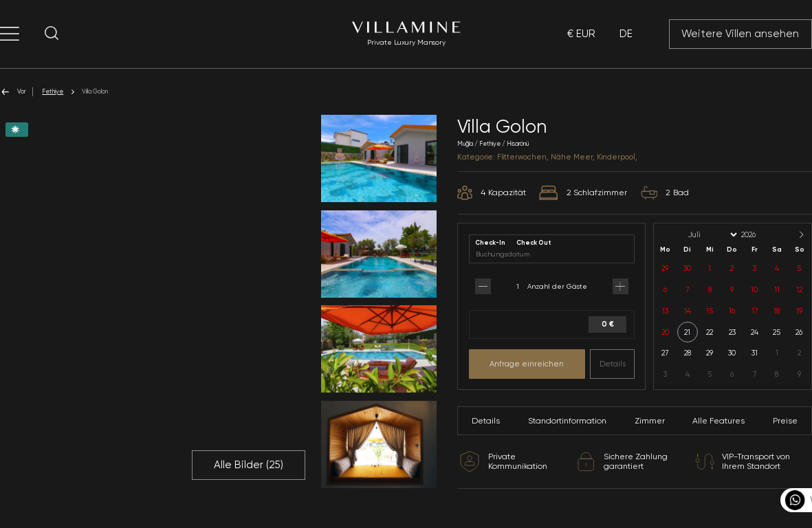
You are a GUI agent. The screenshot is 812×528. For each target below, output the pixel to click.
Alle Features (718, 421)
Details (613, 364)
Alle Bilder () (249, 465)
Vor (13, 92)
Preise (785, 421)
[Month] (712, 235)
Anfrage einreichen (527, 364)
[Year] (760, 235)
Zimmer (650, 421)
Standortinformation (567, 421)
